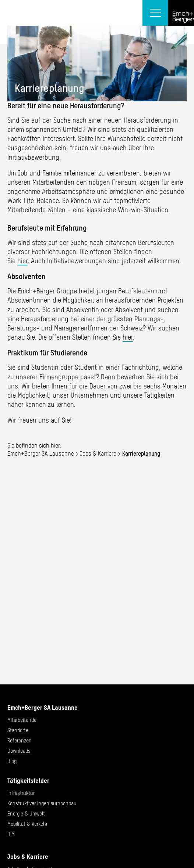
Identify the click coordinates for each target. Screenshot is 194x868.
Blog (12, 761)
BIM (11, 834)
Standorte (18, 730)
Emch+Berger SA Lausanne (41, 453)
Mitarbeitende (22, 720)
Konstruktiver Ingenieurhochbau (42, 803)
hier (22, 261)
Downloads (19, 751)
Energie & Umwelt (26, 814)
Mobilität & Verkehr (27, 824)
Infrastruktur (21, 793)
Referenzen (20, 741)
